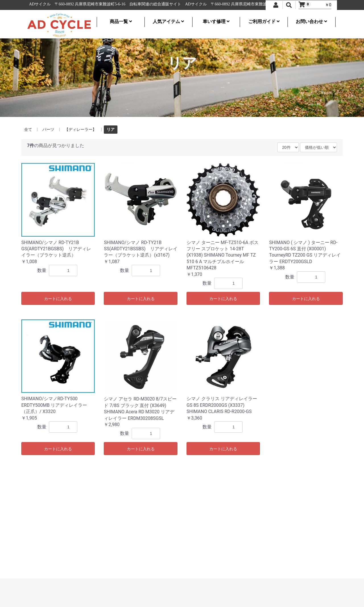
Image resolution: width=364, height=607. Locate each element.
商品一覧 (121, 21)
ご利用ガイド (264, 21)
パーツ (48, 129)
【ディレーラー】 (80, 129)
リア (111, 129)
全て (28, 129)
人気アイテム (168, 21)
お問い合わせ (311, 21)
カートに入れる (58, 299)
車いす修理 (216, 21)
